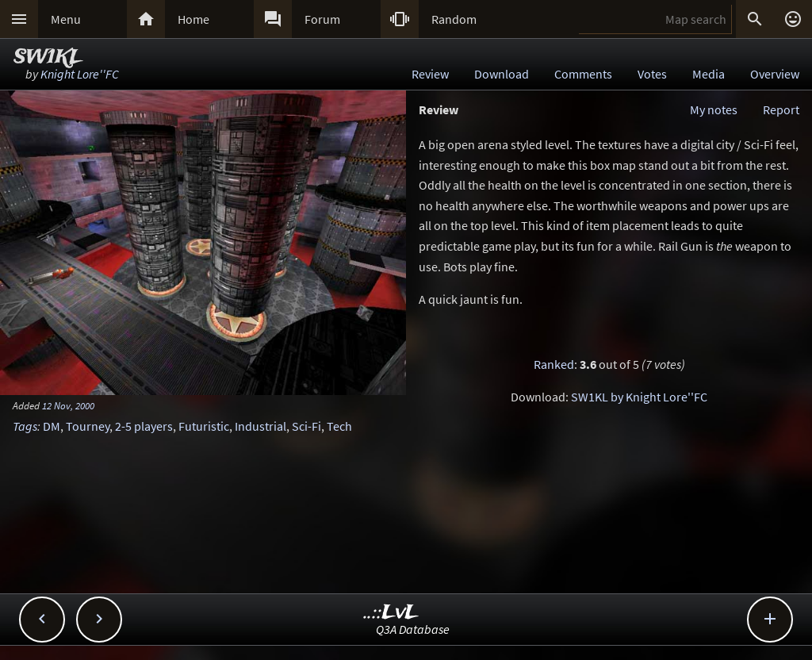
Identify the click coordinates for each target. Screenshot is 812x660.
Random (454, 19)
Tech (339, 426)
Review (430, 74)
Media (709, 74)
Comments (583, 74)
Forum (322, 19)
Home (193, 19)
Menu (66, 19)
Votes (652, 74)
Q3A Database (413, 629)
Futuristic (204, 426)
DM (52, 426)
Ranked (554, 364)
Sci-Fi (306, 426)
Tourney (88, 426)
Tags (25, 426)
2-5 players (144, 426)
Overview (775, 74)
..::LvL (391, 613)
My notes (714, 109)
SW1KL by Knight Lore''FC (639, 397)
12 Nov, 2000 (68, 405)
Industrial (260, 426)
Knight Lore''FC (80, 74)
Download (502, 74)
